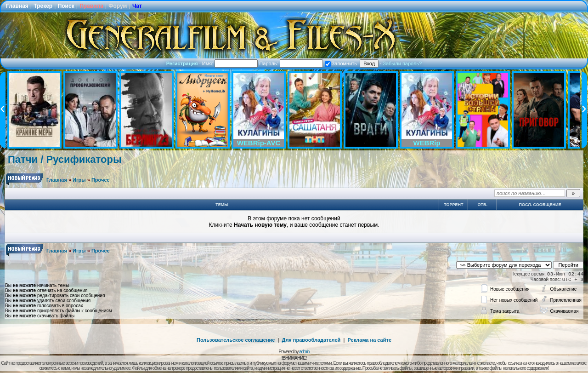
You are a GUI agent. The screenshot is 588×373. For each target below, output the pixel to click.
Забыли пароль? (402, 63)
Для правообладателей (311, 340)
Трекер (43, 6)
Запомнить (341, 63)
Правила (91, 6)
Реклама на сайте (369, 340)
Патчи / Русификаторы (65, 159)
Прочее (101, 180)
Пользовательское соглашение (236, 340)
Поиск (66, 6)
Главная (17, 6)
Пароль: (291, 63)
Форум (118, 6)
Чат (137, 6)
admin (304, 352)
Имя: (230, 63)
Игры (79, 180)
